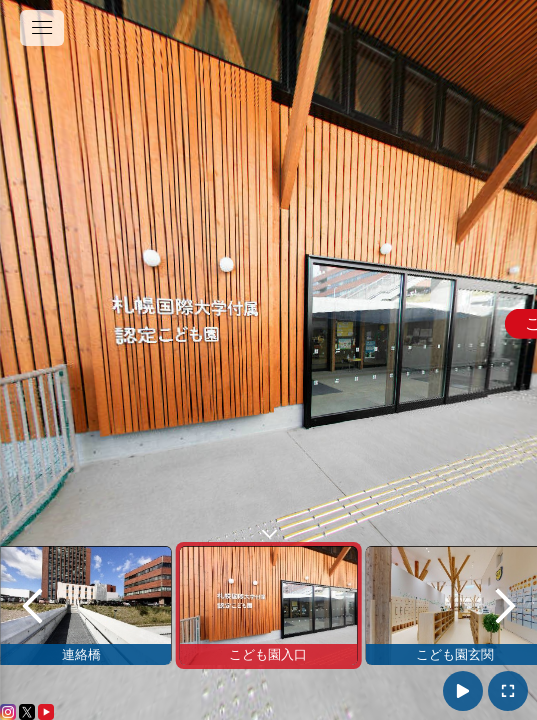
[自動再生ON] (463, 691)
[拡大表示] (508, 691)
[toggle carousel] (269, 529)
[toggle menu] (42, 28)
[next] (505, 605)
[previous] (32, 605)
